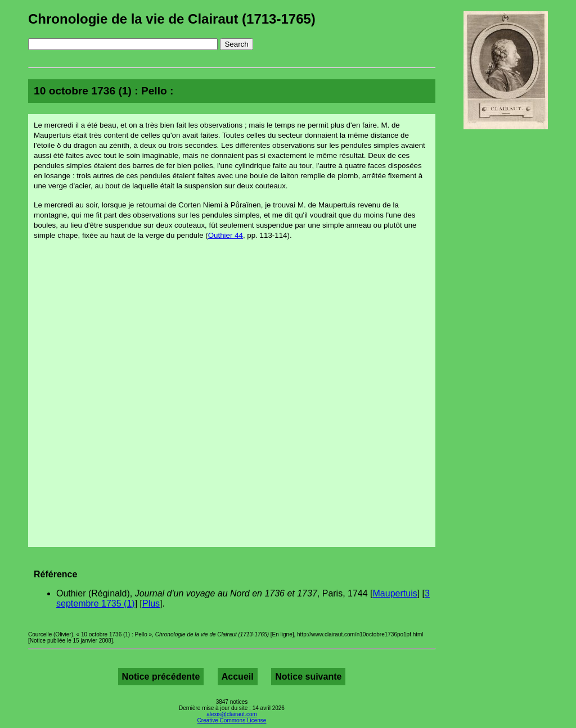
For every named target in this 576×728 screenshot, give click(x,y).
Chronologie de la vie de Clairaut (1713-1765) (172, 19)
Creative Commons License (232, 720)
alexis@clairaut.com (232, 714)
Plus (151, 603)
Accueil (238, 677)
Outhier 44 (226, 235)
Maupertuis (395, 593)
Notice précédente (161, 677)
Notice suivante (308, 677)
